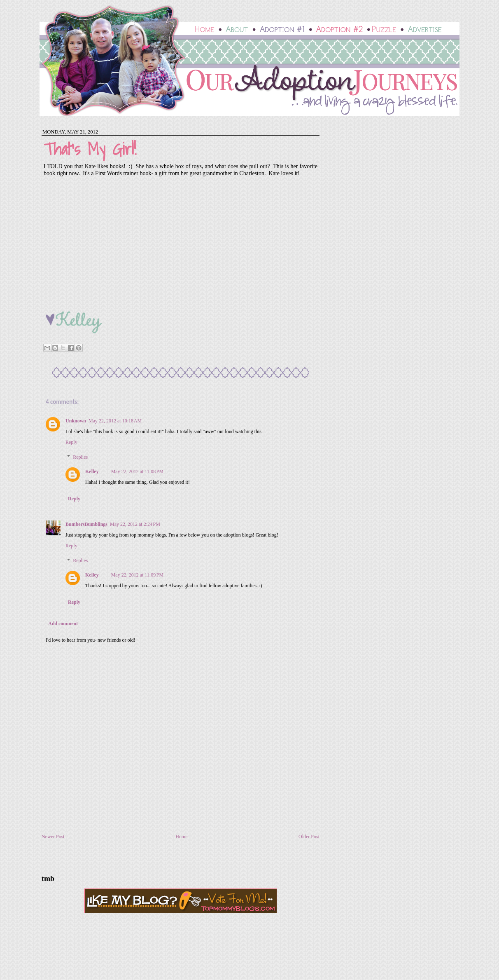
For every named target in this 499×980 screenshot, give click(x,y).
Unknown (76, 421)
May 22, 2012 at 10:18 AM (115, 421)
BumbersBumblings (86, 524)
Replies (80, 457)
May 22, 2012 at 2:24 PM (135, 524)
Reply (71, 442)
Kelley (92, 471)
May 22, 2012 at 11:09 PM (137, 575)
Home (181, 837)
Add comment (63, 624)
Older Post (309, 837)
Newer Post (53, 837)
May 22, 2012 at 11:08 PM (137, 471)
